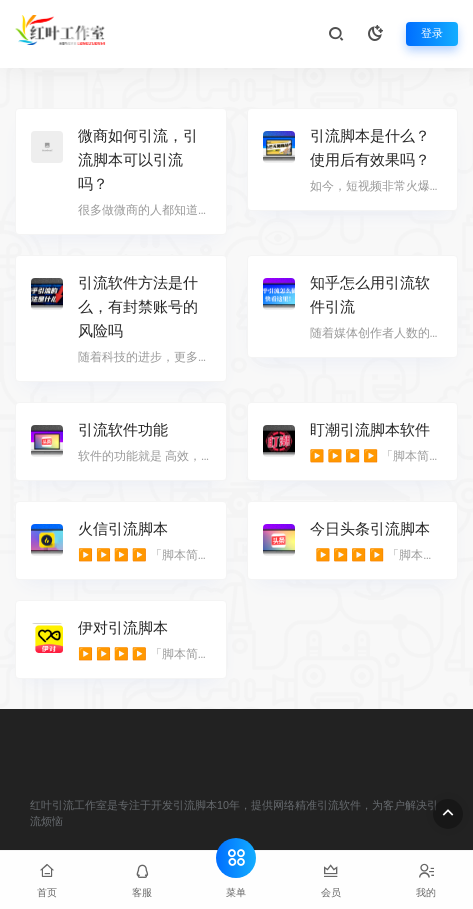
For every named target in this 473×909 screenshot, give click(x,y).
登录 (432, 33)
